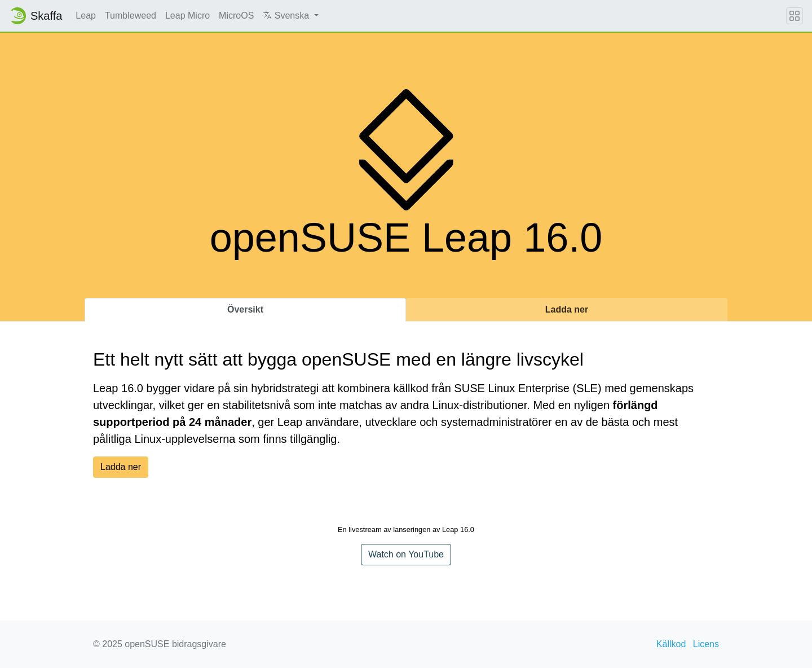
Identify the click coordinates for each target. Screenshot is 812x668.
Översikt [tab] (245, 309)
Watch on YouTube (406, 554)
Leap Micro (187, 16)
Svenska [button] (287, 16)
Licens (706, 644)
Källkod (671, 644)
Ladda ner (121, 467)
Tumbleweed (131, 16)
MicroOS (236, 16)
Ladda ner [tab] (567, 309)
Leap (86, 16)
